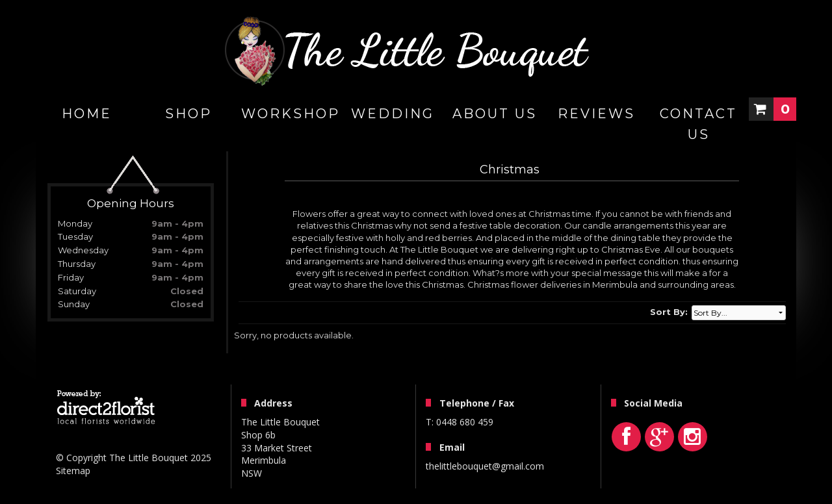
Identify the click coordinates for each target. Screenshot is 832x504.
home (87, 114)
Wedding (393, 114)
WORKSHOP (291, 114)
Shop (188, 114)
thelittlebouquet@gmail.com (485, 466)
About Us (495, 114)
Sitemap (73, 471)
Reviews (596, 114)
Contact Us (698, 124)
